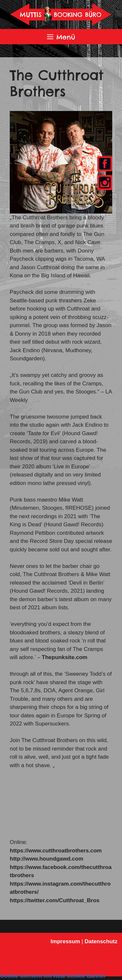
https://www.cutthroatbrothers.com (56, 851)
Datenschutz (101, 941)
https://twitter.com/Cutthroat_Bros (55, 900)
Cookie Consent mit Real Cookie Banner (53, 976)
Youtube (103, 183)
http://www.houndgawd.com (47, 859)
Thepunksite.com (65, 657)
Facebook (104, 164)
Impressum (65, 941)
